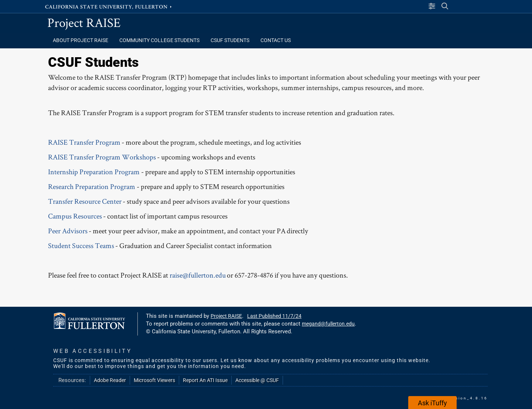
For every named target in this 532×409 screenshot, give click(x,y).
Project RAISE (84, 22)
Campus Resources (75, 216)
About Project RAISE (81, 40)
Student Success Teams (81, 245)
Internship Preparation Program (94, 172)
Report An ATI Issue (205, 380)
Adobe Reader (110, 380)
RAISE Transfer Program (84, 142)
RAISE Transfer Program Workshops (102, 157)
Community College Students (159, 40)
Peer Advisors (68, 231)
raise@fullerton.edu (198, 275)
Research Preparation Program (92, 186)
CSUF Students (230, 40)
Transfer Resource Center (85, 201)
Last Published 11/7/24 (274, 316)
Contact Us (276, 40)
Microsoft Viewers (154, 380)
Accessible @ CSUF (257, 380)
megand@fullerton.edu (328, 324)
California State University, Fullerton (109, 6)
